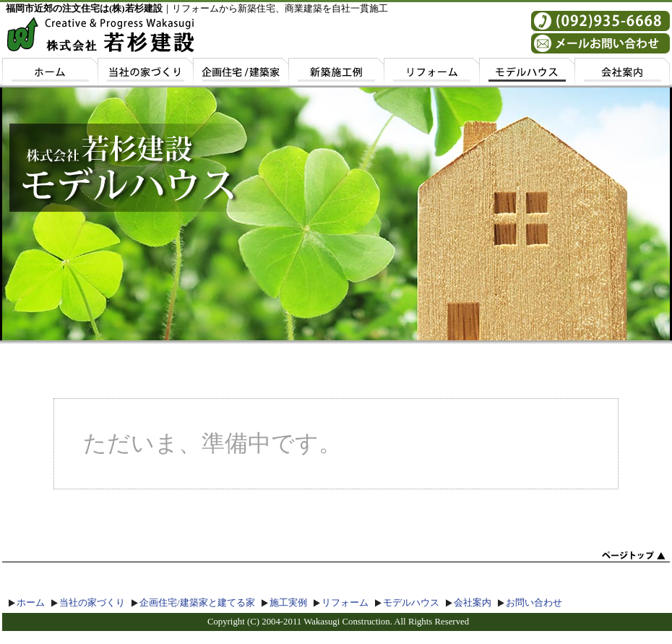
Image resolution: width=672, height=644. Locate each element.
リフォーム (431, 72)
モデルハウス (527, 72)
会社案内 (622, 72)
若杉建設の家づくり (145, 72)
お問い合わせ (600, 43)
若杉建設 (102, 35)
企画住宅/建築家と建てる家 (241, 72)
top (336, 556)
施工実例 (336, 72)
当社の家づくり (92, 603)
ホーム (50, 72)
